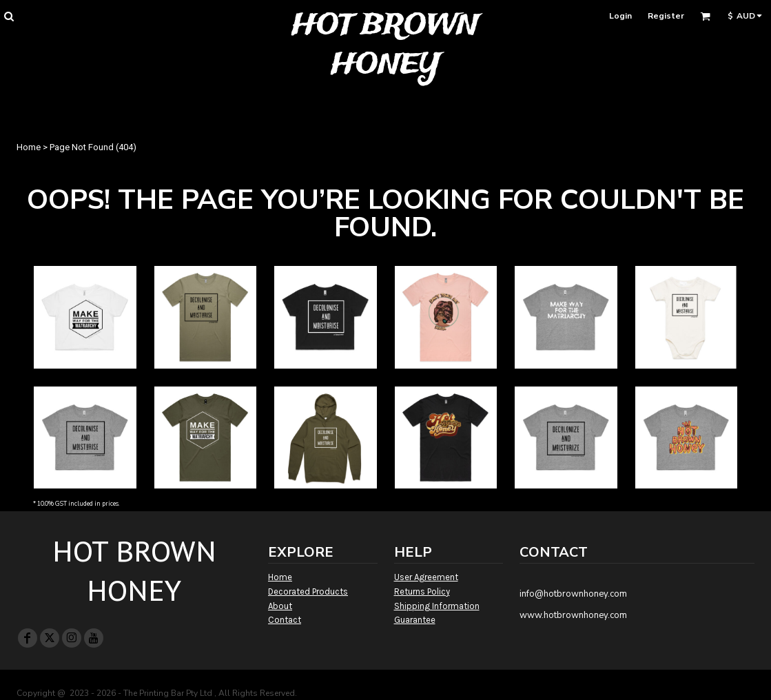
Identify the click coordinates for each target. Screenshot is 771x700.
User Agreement (426, 577)
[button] (9, 16)
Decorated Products (308, 591)
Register (666, 16)
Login (620, 16)
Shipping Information (437, 606)
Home (29, 147)
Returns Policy (422, 591)
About (280, 606)
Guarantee (415, 620)
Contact (285, 620)
